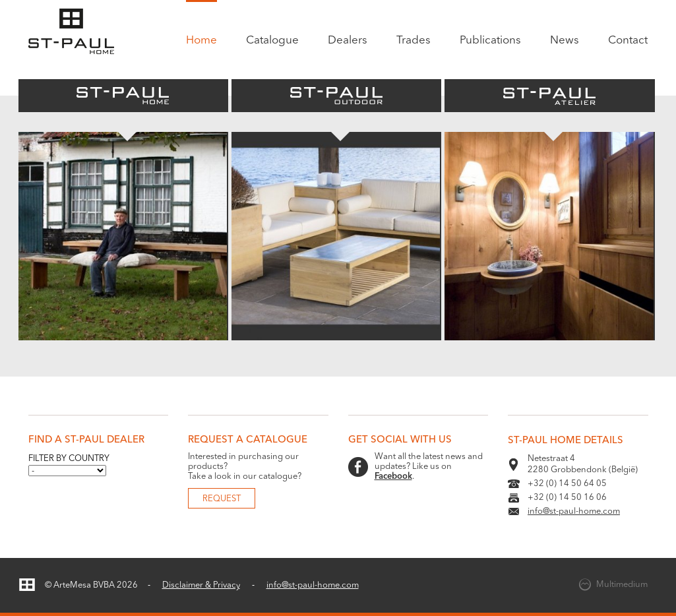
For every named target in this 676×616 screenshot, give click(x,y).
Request (222, 499)
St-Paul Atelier (549, 96)
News (565, 41)
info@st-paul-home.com (574, 511)
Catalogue (272, 41)
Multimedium (622, 585)
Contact (628, 41)
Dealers (348, 41)
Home (201, 41)
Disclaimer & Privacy (201, 585)
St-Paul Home (123, 96)
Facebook (393, 477)
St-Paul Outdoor (336, 96)
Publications (490, 41)
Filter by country (69, 459)
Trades (414, 41)
